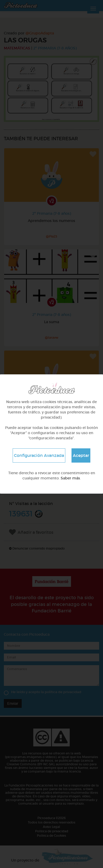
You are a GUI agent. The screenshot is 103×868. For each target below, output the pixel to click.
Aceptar (81, 455)
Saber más (70, 478)
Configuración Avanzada (39, 455)
